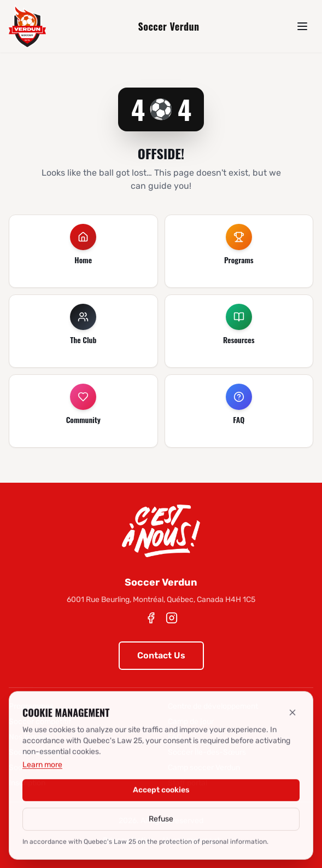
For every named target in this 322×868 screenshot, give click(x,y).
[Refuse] (292, 717)
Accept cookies (161, 794)
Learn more (42, 769)
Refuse (161, 823)
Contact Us (161, 655)
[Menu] (302, 26)
